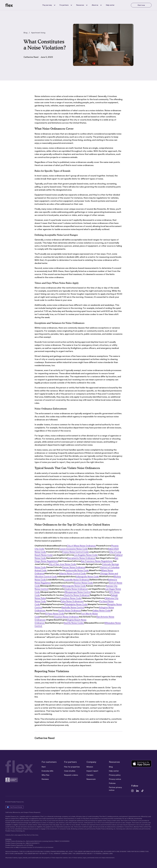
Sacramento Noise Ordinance (81, 558)
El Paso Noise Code (55, 614)
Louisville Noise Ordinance (77, 580)
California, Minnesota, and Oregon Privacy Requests (23, 813)
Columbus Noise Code (71, 598)
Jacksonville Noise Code (77, 570)
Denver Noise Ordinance (74, 567)
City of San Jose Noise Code (62, 564)
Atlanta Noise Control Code (73, 573)
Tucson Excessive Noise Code (73, 549)
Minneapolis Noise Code (74, 586)
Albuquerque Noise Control (78, 592)
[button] (48, 5)
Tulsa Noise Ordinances (72, 601)
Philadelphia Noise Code (76, 604)
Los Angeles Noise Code (86, 555)
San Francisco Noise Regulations (97, 561)
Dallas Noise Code (102, 611)
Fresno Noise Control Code (75, 552)
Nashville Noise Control (73, 607)
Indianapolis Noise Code (87, 577)
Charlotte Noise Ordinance (77, 595)
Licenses (8, 840)
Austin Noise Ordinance (70, 611)
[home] (9, 5)
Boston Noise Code (83, 583)
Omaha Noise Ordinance (76, 589)
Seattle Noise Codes (74, 623)
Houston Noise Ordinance (66, 617)
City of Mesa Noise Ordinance (81, 546)
